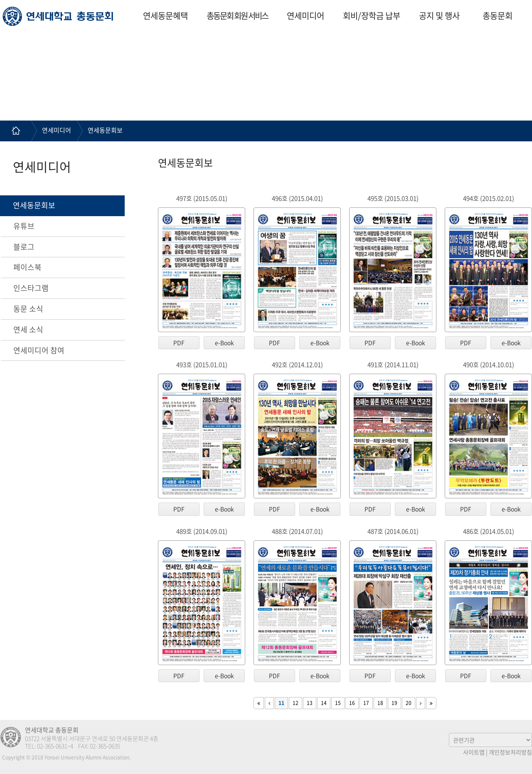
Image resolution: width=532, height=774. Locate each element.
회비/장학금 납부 (372, 16)
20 (409, 703)
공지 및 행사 (439, 16)
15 (338, 703)
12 (296, 703)
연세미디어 (305, 16)
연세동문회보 (105, 130)
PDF (179, 343)
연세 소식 (28, 329)
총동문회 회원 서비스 (237, 16)
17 (366, 703)
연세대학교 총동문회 (58, 16)
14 (324, 703)
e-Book (224, 343)
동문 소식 (28, 309)
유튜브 (24, 226)
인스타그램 (31, 288)
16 (352, 703)
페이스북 (27, 267)
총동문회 (498, 16)
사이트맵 (474, 752)
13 (310, 703)
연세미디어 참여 (39, 350)
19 (394, 703)
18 (380, 703)
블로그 (24, 247)
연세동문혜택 (165, 16)
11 (281, 703)
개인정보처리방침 (510, 752)
